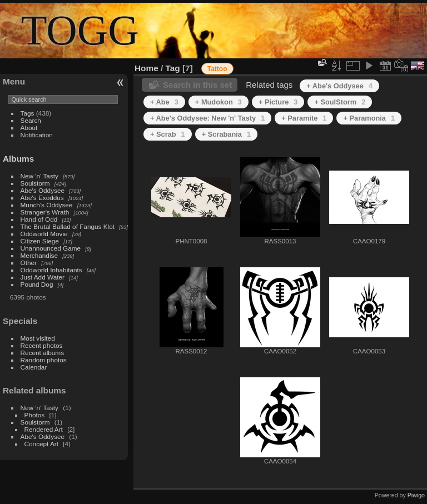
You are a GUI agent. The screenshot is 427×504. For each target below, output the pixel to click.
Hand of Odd (39, 219)
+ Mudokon (219, 102)
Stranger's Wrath (45, 212)
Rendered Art (44, 429)
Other (29, 263)
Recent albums (42, 353)
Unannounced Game (51, 248)
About (29, 128)
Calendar (34, 367)
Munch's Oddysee (47, 205)
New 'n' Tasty (39, 176)
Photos (35, 415)
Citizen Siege (40, 241)
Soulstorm (35, 183)
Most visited (38, 338)
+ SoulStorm (340, 102)
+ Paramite (304, 118)
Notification (37, 135)
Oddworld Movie (44, 234)
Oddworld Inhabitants (51, 270)
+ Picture (278, 102)
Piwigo (416, 495)
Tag (173, 68)
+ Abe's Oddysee (339, 86)
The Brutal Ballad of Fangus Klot (68, 226)
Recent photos (42, 345)
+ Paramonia (369, 118)
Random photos (44, 360)
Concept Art (41, 444)
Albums (18, 159)
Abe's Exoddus (42, 198)
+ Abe (164, 102)
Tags (28, 113)
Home (147, 68)
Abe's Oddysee (43, 190)
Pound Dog (37, 284)
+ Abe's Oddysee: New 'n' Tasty (207, 118)
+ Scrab (168, 134)
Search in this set (197, 85)
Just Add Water (43, 277)
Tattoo (217, 69)
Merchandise (39, 255)
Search (31, 120)
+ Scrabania (226, 134)
